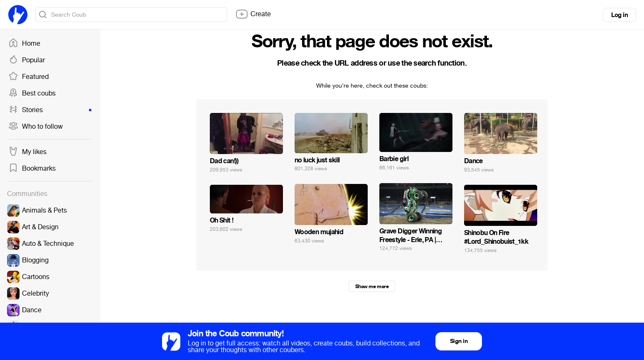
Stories (50, 110)
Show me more (372, 287)
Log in (619, 15)
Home (24, 44)
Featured (28, 77)
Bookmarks (32, 169)
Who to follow (36, 127)
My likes (27, 152)
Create (253, 14)
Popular (27, 60)
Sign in (459, 341)
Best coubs (32, 93)
